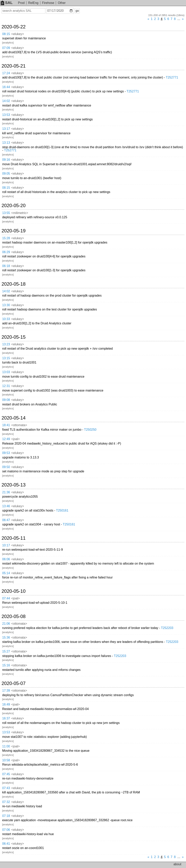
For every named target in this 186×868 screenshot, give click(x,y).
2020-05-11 (14, 538)
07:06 (6, 830)
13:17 (6, 129)
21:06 (6, 624)
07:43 (6, 788)
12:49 (6, 439)
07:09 (6, 48)
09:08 (6, 400)
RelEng (33, 3)
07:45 (6, 774)
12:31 (6, 386)
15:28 (6, 238)
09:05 (6, 174)
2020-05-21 (14, 66)
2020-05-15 (14, 337)
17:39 (6, 691)
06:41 (6, 844)
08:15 (6, 34)
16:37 (6, 718)
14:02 (6, 101)
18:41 (6, 425)
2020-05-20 (14, 206)
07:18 (6, 816)
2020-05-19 (14, 231)
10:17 (6, 545)
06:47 (6, 520)
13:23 (6, 344)
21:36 (6, 492)
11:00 (6, 746)
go (77, 11)
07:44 (6, 598)
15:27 (6, 651)
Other (62, 3)
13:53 (6, 115)
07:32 (6, 802)
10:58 (6, 760)
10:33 (6, 319)
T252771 (172, 77)
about (177, 864)
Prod (21, 3)
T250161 (62, 510)
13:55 (6, 213)
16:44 (6, 87)
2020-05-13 (14, 485)
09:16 (6, 160)
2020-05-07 (14, 683)
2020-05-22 (14, 27)
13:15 (6, 358)
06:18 (6, 266)
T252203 (167, 628)
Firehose (48, 3)
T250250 (90, 430)
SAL (7, 3)
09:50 (6, 467)
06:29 (6, 252)
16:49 (6, 704)
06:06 (6, 559)
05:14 (6, 573)
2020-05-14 (14, 418)
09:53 (6, 453)
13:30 (6, 305)
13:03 (6, 372)
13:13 (6, 143)
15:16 (6, 665)
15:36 (6, 637)
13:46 (6, 506)
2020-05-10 (14, 591)
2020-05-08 (14, 616)
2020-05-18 (14, 284)
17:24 (6, 73)
